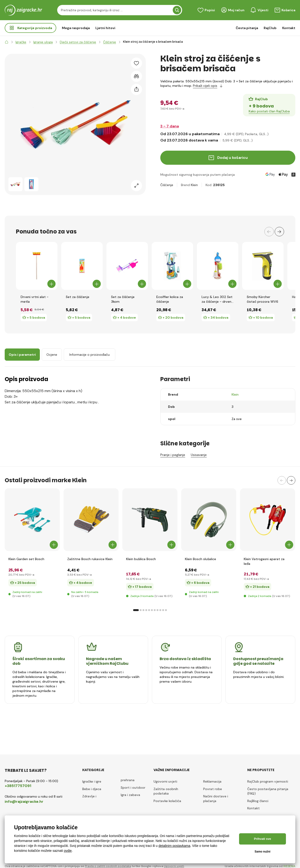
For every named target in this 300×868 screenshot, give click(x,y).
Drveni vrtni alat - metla (35, 299)
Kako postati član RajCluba (269, 111)
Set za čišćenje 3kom (123, 299)
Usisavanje (199, 455)
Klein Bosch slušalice (201, 559)
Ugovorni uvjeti (165, 781)
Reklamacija (212, 781)
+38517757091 (18, 786)
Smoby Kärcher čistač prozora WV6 (262, 299)
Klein (194, 185)
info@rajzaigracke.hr (24, 801)
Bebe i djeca (92, 789)
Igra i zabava (130, 795)
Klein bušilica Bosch (141, 559)
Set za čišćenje (78, 297)
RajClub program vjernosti (268, 781)
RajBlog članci (258, 801)
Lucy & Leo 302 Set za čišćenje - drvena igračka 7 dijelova (217, 299)
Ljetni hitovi (105, 28)
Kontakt (289, 28)
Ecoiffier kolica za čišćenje (170, 299)
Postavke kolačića (167, 801)
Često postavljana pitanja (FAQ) (268, 791)
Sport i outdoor (133, 788)
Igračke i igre (92, 781)
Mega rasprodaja (76, 28)
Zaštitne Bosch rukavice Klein (90, 559)
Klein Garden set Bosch (26, 559)
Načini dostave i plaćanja (216, 799)
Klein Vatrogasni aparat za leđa (264, 561)
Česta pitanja (247, 28)
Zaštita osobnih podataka (166, 791)
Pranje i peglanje (173, 455)
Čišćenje (167, 185)
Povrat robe (213, 789)
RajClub (270, 28)
